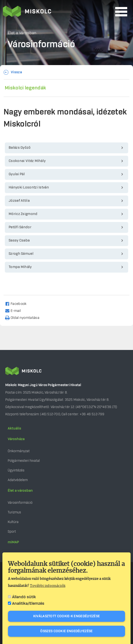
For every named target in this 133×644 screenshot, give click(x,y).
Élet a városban (20, 491)
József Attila (19, 201)
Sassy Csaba (19, 241)
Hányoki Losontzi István (29, 188)
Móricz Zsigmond (23, 214)
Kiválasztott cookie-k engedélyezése (67, 616)
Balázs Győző (20, 148)
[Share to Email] (15, 311)
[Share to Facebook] (18, 304)
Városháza (16, 439)
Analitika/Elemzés (28, 604)
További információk (48, 586)
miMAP (13, 542)
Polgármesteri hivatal (24, 461)
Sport (12, 532)
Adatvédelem (18, 480)
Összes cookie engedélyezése (66, 631)
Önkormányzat (19, 451)
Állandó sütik (24, 597)
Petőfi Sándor (20, 227)
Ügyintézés (16, 470)
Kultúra (13, 522)
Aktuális (14, 429)
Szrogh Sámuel (21, 254)
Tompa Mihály (20, 267)
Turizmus (14, 512)
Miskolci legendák (25, 88)
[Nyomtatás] (24, 318)
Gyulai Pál (17, 174)
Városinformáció (20, 503)
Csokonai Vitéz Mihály (27, 161)
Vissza (16, 72)
